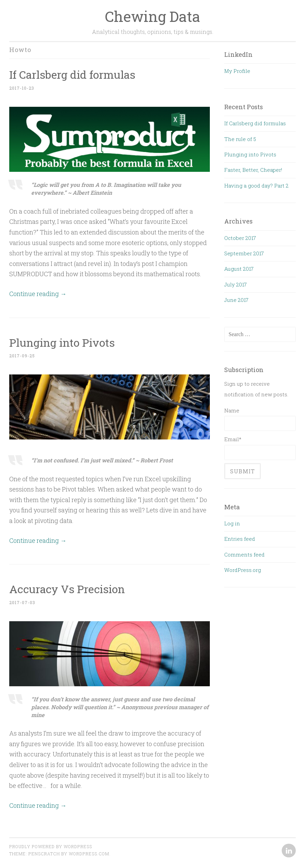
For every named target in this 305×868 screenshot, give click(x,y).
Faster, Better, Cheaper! (253, 170)
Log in (232, 523)
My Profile (237, 71)
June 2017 (236, 300)
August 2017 (239, 269)
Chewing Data (152, 16)
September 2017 (244, 253)
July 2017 (236, 284)
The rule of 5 (240, 139)
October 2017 (240, 238)
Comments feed (244, 554)
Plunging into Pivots (62, 342)
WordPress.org (243, 570)
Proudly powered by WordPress (51, 846)
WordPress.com (89, 854)
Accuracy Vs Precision (67, 589)
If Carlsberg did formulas (72, 74)
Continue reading (38, 294)
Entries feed (240, 539)
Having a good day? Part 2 (256, 186)
